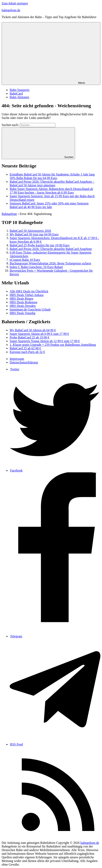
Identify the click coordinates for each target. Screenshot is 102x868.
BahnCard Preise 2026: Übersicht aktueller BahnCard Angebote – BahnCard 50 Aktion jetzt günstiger (52, 183)
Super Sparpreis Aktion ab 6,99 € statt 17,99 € (39, 334)
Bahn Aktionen (19, 97)
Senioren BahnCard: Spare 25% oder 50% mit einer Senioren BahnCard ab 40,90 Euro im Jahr (49, 205)
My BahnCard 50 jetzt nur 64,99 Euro (34, 234)
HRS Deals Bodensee (24, 302)
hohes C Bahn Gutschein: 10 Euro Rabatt (36, 267)
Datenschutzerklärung (24, 362)
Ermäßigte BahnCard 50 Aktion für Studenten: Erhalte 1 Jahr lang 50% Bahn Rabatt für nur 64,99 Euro (52, 176)
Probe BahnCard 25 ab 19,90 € (29, 337)
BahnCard (16, 93)
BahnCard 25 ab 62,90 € (25, 348)
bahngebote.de (11, 10)
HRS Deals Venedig (23, 313)
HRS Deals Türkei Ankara (27, 295)
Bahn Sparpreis (20, 90)
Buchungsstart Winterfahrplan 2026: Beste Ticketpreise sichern (50, 263)
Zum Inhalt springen (15, 3)
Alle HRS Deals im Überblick (29, 291)
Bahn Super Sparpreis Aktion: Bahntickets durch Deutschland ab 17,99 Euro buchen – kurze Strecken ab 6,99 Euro (51, 191)
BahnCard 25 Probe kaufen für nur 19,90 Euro (40, 245)
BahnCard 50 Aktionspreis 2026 (30, 231)
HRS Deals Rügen (21, 299)
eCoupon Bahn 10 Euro (25, 260)
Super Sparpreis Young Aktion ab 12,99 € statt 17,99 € (45, 341)
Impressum (17, 359)
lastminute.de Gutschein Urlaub (30, 309)
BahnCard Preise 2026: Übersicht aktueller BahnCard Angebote (51, 249)
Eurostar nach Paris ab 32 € (27, 352)
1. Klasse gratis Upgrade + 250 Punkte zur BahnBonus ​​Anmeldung (53, 345)
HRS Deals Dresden (23, 306)
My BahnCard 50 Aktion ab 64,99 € (33, 330)
